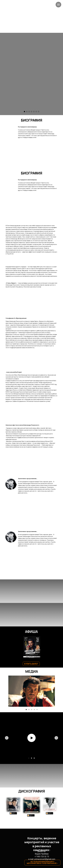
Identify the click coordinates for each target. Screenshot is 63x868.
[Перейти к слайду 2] (27, 112)
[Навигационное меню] (58, 5)
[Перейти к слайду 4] (31, 112)
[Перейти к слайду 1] (24, 112)
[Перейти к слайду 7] (39, 112)
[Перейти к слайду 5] (34, 112)
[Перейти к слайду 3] (29, 112)
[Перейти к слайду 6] (36, 112)
